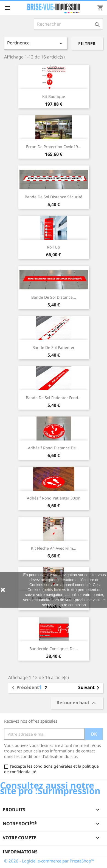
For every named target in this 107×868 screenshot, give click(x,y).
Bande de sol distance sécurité (54, 197)
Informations (20, 852)
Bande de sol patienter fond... (54, 398)
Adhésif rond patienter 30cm (54, 498)
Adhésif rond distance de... (54, 448)
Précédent (24, 688)
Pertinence (36, 43)
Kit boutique (54, 96)
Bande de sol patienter (54, 347)
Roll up (54, 247)
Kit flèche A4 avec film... (54, 548)
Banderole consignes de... (54, 649)
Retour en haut (77, 703)
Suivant (90, 688)
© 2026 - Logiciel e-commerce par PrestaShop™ (49, 861)
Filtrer (87, 44)
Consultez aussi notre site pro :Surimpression (50, 788)
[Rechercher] (68, 24)
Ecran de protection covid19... (54, 147)
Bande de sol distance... (54, 297)
